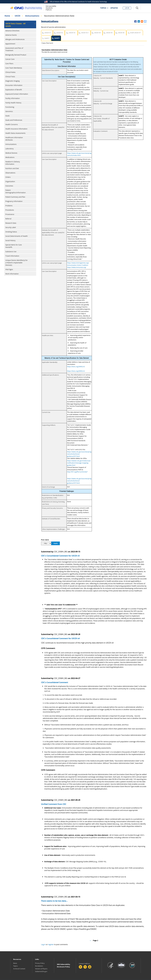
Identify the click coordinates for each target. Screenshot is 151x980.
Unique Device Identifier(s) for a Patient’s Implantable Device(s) (16, 263)
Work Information (12, 274)
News (15, 963)
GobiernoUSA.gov (41, 971)
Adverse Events (11, 35)
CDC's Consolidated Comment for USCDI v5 (60, 556)
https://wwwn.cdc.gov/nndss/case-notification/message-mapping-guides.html (79, 463)
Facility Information (13, 98)
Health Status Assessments (15, 133)
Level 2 (47, 38)
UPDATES (114, 8)
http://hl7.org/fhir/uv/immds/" (78, 472)
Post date (45, 540)
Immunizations (32, 16)
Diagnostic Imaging (12, 81)
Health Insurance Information (16, 129)
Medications (10, 157)
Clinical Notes (10, 72)
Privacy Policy (40, 963)
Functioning (10, 107)
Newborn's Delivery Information (13, 163)
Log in (127, 8)
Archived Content (19, 969)
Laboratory (9, 149)
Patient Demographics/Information (16, 191)
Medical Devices (11, 153)
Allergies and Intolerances (15, 39)
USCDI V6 (121, 33)
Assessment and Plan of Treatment (14, 49)
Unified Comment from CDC (54, 804)
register (51, 944)
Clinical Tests (10, 77)
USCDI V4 (97, 33)
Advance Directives (12, 31)
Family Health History (13, 103)
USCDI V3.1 (85, 33)
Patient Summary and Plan (15, 197)
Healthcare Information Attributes (14, 139)
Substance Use (11, 252)
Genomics (9, 111)
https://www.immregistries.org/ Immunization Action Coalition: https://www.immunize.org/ (78, 265)
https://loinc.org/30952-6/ (76, 367)
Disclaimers (39, 966)
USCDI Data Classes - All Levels (15, 25)
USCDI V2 (60, 33)
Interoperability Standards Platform (50, 8)
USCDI (18, 16)
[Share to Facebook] (136, 21)
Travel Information (12, 256)
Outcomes (9, 186)
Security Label (11, 227)
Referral (8, 219)
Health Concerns (12, 124)
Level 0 (57, 38)
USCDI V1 (48, 33)
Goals (7, 116)
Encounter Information (14, 85)
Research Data (11, 223)
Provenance (10, 214)
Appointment (10, 44)
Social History (10, 240)
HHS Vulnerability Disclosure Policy (63, 966)
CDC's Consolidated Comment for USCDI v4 (60, 638)
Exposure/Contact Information (17, 94)
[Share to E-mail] (142, 21)
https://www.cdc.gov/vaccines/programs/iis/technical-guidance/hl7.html (79, 454)
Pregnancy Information (14, 201)
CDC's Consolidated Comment (55, 682)
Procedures (10, 210)
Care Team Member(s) (14, 68)
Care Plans (9, 63)
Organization (10, 181)
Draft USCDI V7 (135, 33)
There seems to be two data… (54, 901)
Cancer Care (10, 59)
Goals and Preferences (14, 120)
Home (7, 16)
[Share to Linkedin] (139, 21)
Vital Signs (9, 269)
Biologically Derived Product (16, 55)
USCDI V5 (109, 33)
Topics (16, 966)
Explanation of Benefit (14, 90)
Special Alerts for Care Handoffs (14, 246)
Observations (10, 173)
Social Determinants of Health (16, 236)
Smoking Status (11, 232)
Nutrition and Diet (12, 168)
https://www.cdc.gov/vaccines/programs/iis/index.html (79, 154)
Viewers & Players (41, 969)
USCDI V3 (72, 33)
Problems (9, 206)
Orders (8, 177)
